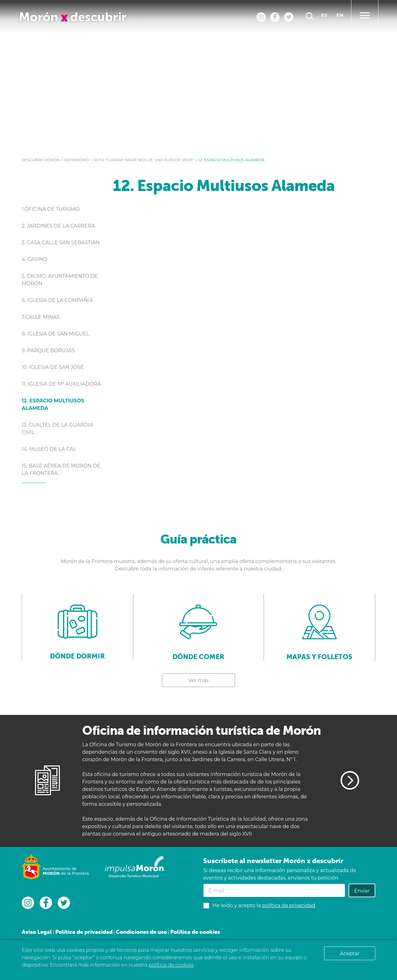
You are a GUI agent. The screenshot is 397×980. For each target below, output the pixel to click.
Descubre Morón (41, 160)
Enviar (362, 891)
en (340, 15)
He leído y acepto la (264, 905)
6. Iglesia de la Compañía (57, 300)
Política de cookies (195, 932)
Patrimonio (77, 160)
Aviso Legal (37, 932)
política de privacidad (289, 905)
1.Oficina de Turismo (51, 209)
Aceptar (350, 953)
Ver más (199, 680)
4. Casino (34, 259)
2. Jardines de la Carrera (58, 226)
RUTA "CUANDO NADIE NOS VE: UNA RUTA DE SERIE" (144, 160)
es (325, 15)
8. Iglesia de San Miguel (56, 334)
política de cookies (171, 965)
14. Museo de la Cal (49, 449)
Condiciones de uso (141, 932)
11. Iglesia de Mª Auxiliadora (61, 384)
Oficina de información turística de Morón (201, 730)
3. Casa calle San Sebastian (61, 243)
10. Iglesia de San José (53, 367)
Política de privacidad (84, 932)
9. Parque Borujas (48, 350)
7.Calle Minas (41, 317)
